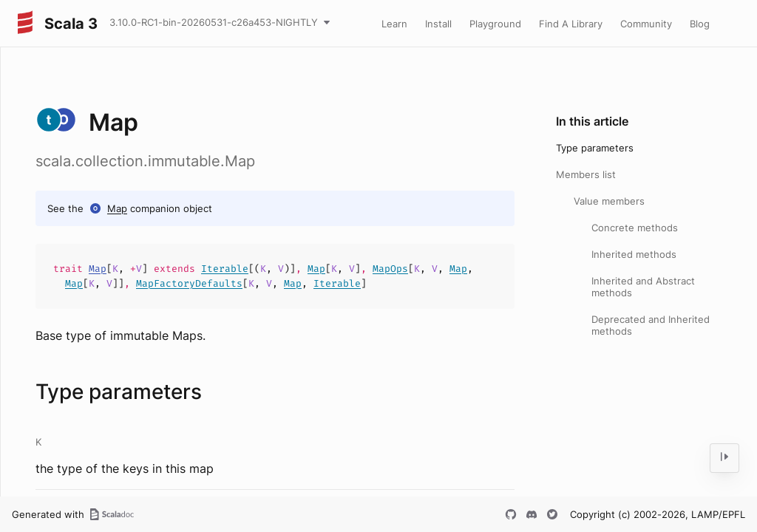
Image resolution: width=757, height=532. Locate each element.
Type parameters (595, 148)
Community (646, 24)
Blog (700, 24)
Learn (394, 24)
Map (117, 208)
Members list (586, 174)
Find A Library (571, 24)
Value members (609, 201)
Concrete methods (635, 228)
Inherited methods (634, 254)
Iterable (225, 269)
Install (438, 24)
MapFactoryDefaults (189, 283)
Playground (495, 24)
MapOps (390, 269)
